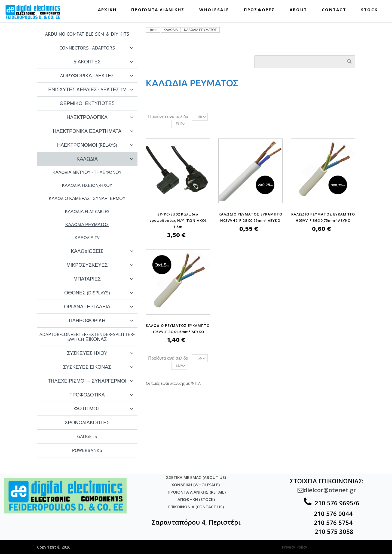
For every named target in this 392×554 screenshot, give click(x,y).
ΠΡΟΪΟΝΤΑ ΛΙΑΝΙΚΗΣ (158, 10)
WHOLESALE (214, 10)
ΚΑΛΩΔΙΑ (171, 30)
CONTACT (334, 10)
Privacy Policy (295, 547)
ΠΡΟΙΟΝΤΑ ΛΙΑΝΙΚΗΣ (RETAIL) (197, 492)
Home (153, 30)
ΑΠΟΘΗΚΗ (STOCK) (196, 499)
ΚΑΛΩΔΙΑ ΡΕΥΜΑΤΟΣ (200, 30)
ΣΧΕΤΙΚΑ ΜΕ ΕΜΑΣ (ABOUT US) (196, 477)
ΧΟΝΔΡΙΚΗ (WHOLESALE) (196, 485)
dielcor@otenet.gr (327, 490)
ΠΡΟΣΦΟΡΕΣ (259, 10)
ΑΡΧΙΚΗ (107, 10)
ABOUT (298, 10)
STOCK (369, 10)
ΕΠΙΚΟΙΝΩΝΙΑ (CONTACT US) (196, 507)
